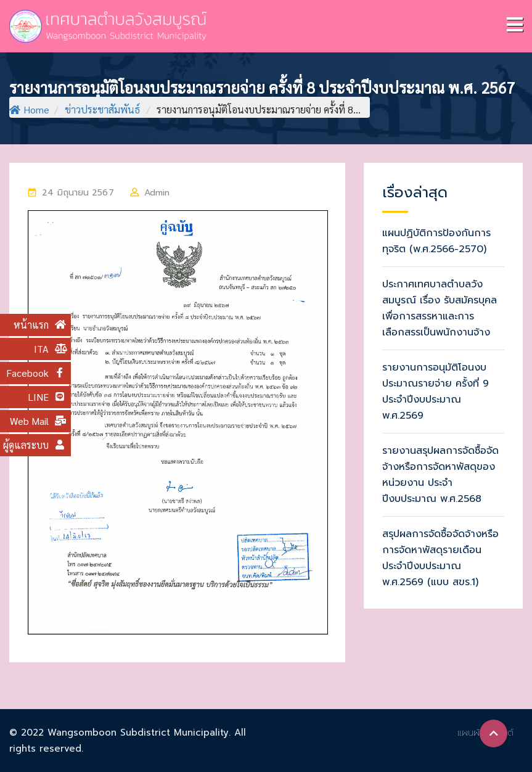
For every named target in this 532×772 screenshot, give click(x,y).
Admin (157, 193)
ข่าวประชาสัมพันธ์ (102, 109)
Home (29, 109)
